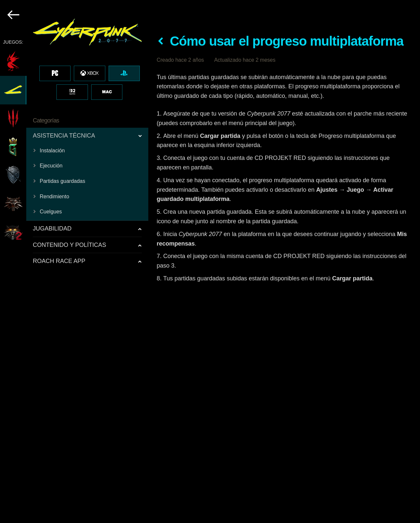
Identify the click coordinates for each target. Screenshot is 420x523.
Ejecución (51, 166)
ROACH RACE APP (59, 261)
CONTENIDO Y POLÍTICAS (69, 245)
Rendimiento (54, 196)
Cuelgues (51, 212)
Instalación (52, 151)
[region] (74, 261)
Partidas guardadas (63, 181)
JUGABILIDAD (52, 229)
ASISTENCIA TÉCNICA (64, 136)
